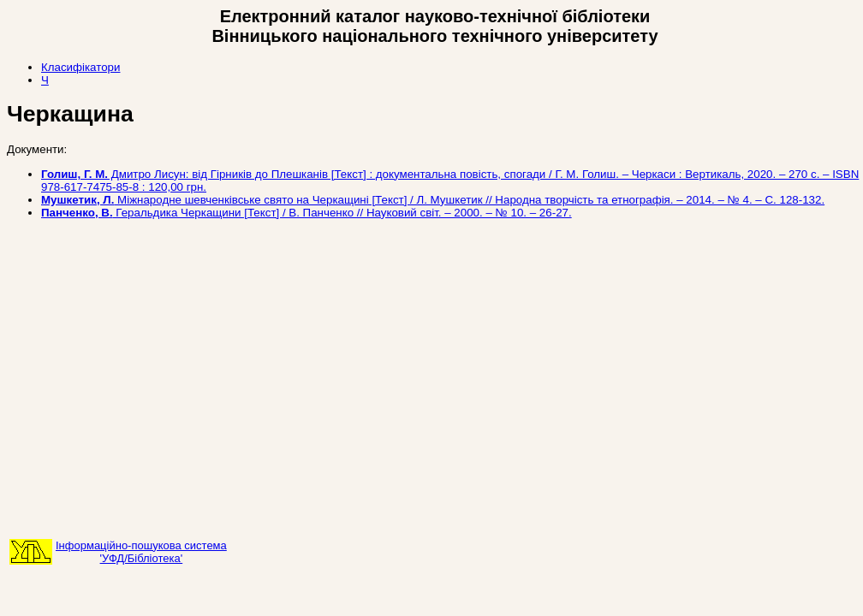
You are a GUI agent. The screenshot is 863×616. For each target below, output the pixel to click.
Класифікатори (80, 67)
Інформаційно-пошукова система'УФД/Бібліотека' (141, 552)
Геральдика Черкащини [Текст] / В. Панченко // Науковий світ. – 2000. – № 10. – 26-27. (307, 213)
